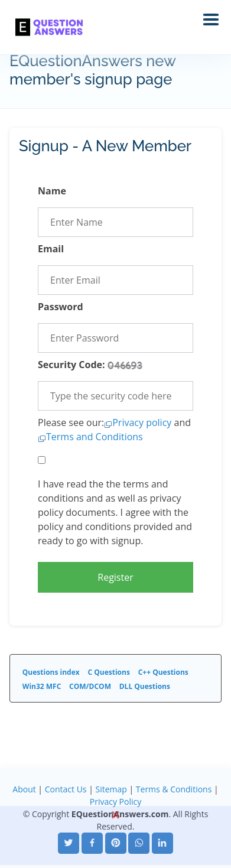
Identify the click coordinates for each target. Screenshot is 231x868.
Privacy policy (142, 422)
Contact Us (66, 789)
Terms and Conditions (95, 437)
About (24, 789)
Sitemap (111, 789)
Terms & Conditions (174, 789)
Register (115, 577)
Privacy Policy (115, 802)
